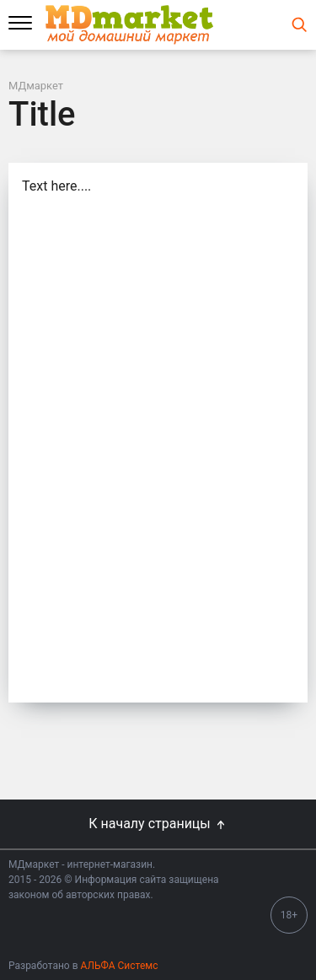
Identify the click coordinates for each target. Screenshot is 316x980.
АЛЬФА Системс (118, 966)
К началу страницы (158, 824)
